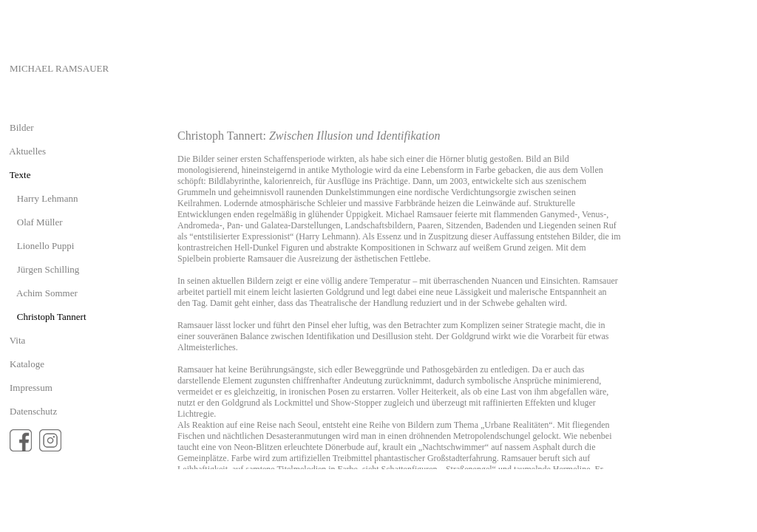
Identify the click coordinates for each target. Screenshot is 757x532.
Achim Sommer (47, 293)
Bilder (22, 127)
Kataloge (27, 364)
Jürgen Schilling (48, 269)
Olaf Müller (40, 222)
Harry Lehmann (48, 198)
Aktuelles (27, 151)
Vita (18, 340)
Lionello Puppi (46, 246)
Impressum (31, 388)
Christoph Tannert (52, 317)
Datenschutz (33, 411)
